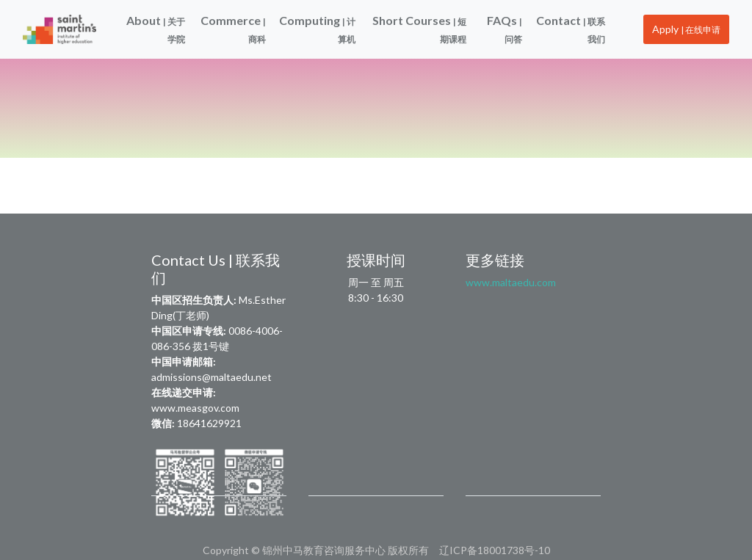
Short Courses (419, 29)
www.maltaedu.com (511, 282)
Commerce (233, 29)
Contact (571, 29)
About (156, 29)
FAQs (505, 29)
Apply (686, 29)
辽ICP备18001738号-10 (495, 550)
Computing (317, 29)
